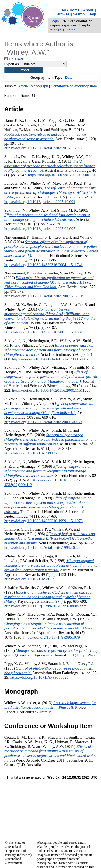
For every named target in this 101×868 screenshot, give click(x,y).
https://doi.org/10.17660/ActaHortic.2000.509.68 (51, 359)
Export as (12, 64)
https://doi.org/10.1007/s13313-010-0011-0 (62, 175)
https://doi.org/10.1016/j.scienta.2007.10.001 (40, 202)
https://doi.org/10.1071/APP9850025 (39, 677)
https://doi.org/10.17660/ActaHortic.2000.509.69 (43, 422)
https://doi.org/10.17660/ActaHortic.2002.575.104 (44, 296)
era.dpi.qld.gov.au (64, 29)
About (88, 10)
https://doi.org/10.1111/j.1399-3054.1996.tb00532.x (45, 606)
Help (92, 14)
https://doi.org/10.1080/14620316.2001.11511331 (43, 332)
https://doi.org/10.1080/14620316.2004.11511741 (43, 265)
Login (55, 21)
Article (23, 86)
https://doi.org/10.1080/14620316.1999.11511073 (43, 521)
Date (69, 77)
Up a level (14, 59)
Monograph (39, 86)
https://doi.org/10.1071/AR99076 (31, 453)
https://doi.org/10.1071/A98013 (29, 579)
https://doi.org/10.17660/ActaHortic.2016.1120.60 (44, 148)
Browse (63, 14)
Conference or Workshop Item (74, 86)
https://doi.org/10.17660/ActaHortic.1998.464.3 (42, 547)
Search (79, 14)
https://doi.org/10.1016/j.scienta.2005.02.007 (40, 229)
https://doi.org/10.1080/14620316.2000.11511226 (51, 390)
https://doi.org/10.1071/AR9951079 (52, 637)
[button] (24, 70)
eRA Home (71, 10)
